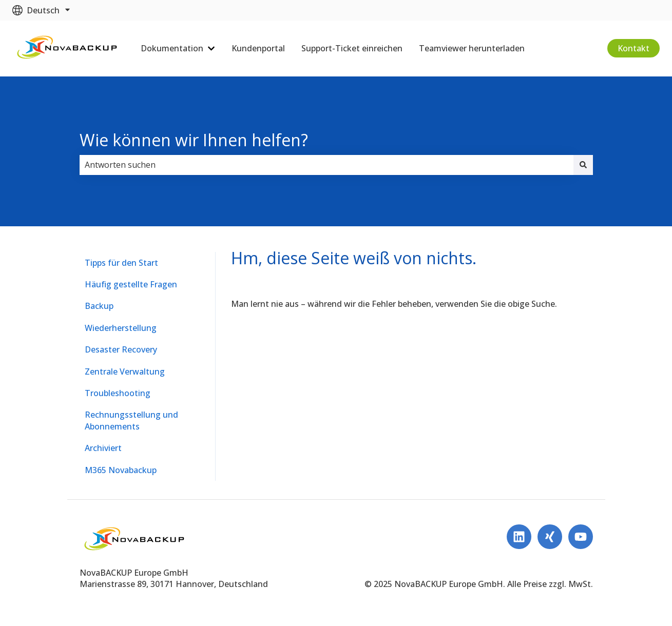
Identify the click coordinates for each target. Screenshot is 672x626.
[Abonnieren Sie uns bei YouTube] (581, 537)
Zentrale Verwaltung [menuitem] (125, 371)
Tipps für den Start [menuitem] (121, 263)
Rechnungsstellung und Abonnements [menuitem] (131, 420)
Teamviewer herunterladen (472, 48)
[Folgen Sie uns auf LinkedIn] (519, 537)
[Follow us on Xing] (550, 537)
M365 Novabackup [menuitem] (121, 470)
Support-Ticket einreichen (352, 48)
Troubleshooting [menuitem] (118, 393)
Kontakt (633, 48)
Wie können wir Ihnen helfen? (194, 140)
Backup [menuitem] (99, 306)
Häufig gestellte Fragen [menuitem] (131, 284)
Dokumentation (172, 48)
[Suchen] (583, 165)
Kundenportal (258, 48)
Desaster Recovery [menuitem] (121, 349)
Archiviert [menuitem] (103, 448)
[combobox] (327, 165)
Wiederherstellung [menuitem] (121, 328)
